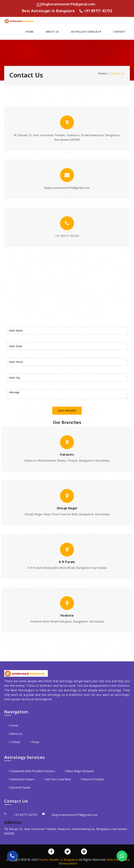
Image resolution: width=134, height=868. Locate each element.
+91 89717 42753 (98, 11)
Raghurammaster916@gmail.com (69, 4)
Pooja (34, 742)
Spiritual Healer (20, 787)
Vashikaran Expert (21, 779)
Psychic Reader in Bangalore (59, 860)
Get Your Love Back (57, 779)
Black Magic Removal (79, 771)
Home (29, 32)
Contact (119, 32)
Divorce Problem (92, 779)
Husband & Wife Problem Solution (32, 771)
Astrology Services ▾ (86, 32)
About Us (52, 32)
